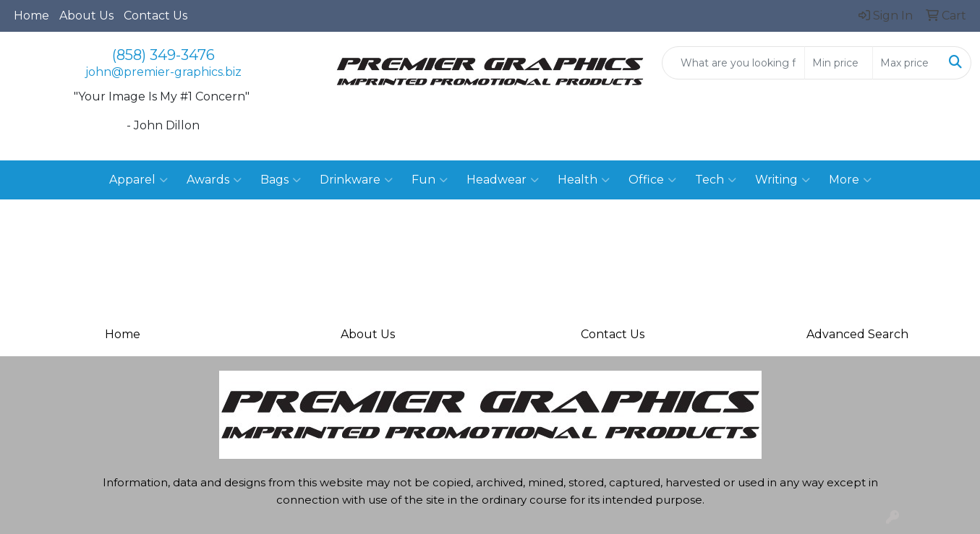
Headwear (503, 180)
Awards (214, 180)
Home (31, 16)
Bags (281, 180)
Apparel (139, 180)
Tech (716, 180)
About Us (86, 16)
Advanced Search (857, 334)
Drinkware (356, 180)
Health (584, 180)
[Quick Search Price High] (907, 63)
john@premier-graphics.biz (163, 72)
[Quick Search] (733, 63)
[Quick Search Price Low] (839, 63)
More (850, 180)
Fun (430, 180)
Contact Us (155, 16)
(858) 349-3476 (163, 55)
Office (652, 180)
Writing (783, 180)
